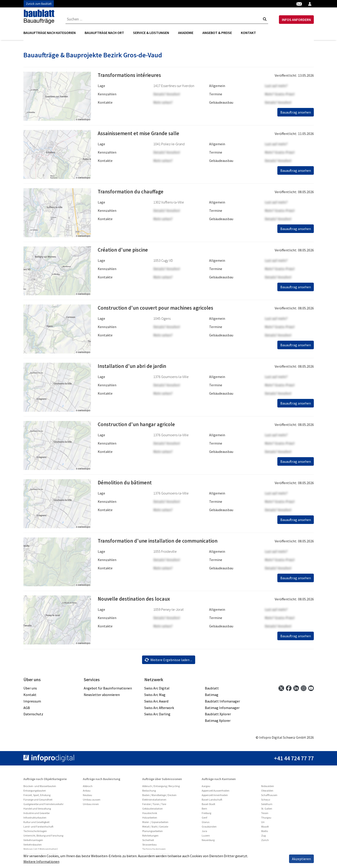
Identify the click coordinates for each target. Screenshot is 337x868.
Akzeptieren (301, 859)
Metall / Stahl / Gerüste (155, 828)
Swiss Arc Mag (155, 696)
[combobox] (167, 19)
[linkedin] (296, 690)
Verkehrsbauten (33, 846)
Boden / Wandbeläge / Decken (159, 797)
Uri (263, 824)
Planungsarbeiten (153, 833)
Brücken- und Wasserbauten (40, 788)
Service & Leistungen (151, 33)
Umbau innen (91, 806)
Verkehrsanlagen (33, 842)
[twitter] (281, 690)
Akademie (186, 33)
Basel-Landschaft (212, 801)
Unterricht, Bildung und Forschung (43, 837)
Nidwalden (268, 788)
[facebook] (289, 690)
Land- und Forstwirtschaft (38, 828)
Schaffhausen (269, 797)
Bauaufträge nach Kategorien (50, 33)
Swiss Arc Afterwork (159, 709)
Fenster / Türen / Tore (154, 806)
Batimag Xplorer (218, 722)
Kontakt (248, 33)
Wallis (265, 833)
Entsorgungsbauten (35, 792)
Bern (204, 810)
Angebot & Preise (217, 33)
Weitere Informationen (41, 861)
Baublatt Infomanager (222, 703)
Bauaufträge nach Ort (104, 33)
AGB (27, 709)
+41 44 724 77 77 (294, 760)
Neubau (87, 797)
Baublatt (212, 690)
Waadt (265, 828)
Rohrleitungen (150, 837)
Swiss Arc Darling (157, 716)
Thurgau (266, 819)
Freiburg (206, 815)
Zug (263, 837)
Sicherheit (148, 842)
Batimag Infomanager (222, 709)
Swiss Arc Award (156, 703)
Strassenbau (149, 846)
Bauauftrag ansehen (296, 114)
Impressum (32, 703)
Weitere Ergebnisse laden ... (168, 661)
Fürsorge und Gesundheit (38, 801)
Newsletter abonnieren (102, 696)
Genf (204, 819)
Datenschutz (33, 716)
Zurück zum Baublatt (39, 4)
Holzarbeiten (150, 819)
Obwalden (267, 792)
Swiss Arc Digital (157, 690)
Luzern (206, 837)
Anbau (87, 792)
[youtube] (311, 690)
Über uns (30, 690)
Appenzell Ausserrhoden (216, 792)
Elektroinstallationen (154, 801)
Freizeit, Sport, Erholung (37, 797)
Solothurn (267, 806)
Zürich (265, 842)
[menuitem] (52, 33)
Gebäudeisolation (153, 810)
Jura (204, 833)
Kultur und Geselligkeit (36, 824)
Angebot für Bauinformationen (108, 690)
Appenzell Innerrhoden (215, 797)
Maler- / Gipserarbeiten (155, 824)
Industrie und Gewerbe (36, 815)
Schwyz (266, 801)
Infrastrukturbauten (35, 819)
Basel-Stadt (208, 806)
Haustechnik (150, 815)
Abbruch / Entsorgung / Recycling (161, 788)
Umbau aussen (92, 801)
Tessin (265, 815)
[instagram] (304, 690)
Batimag (212, 696)
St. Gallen (267, 810)
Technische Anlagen (35, 833)
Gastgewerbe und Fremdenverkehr (43, 806)
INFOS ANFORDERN (296, 20)
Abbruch (88, 788)
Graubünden (209, 828)
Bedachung (149, 792)
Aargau (206, 788)
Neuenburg (208, 842)
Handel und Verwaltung (37, 810)
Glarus (206, 824)
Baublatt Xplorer (218, 716)
